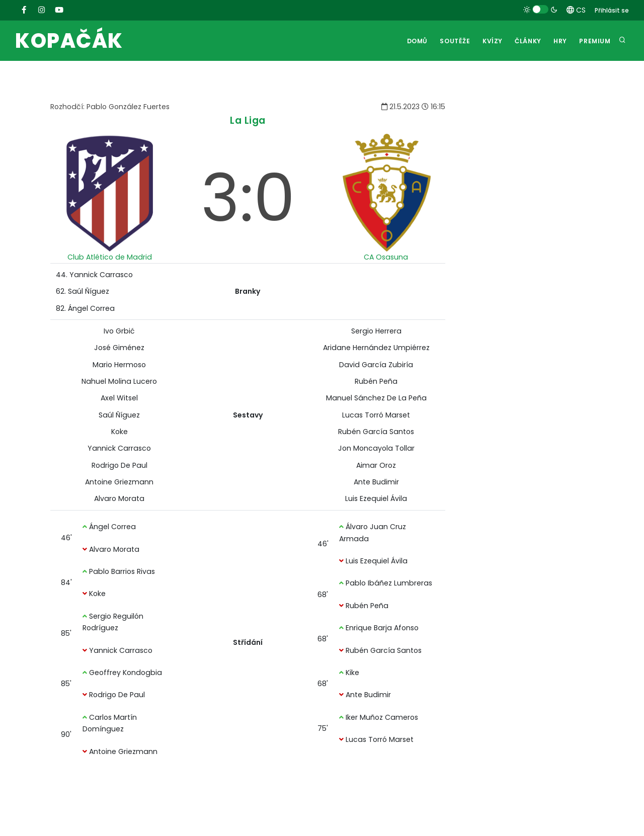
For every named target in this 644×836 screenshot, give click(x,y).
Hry (558, 41)
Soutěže (447, 41)
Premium (594, 41)
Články (524, 41)
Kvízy (486, 41)
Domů (408, 41)
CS (576, 10)
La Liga (248, 120)
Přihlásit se (612, 10)
